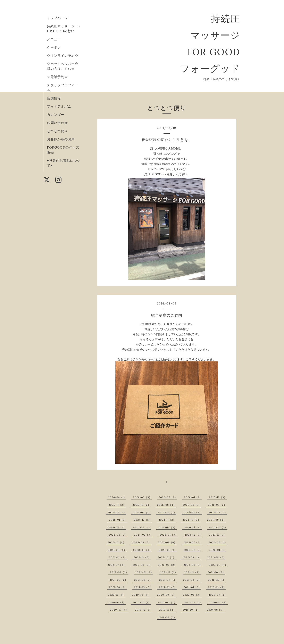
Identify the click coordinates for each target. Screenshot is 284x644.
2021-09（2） (118, 580)
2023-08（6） (167, 542)
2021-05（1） (217, 580)
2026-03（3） (142, 497)
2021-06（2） (192, 580)
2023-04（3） (143, 550)
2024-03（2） (118, 535)
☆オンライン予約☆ (63, 56)
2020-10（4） (141, 595)
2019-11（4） (168, 610)
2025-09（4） (166, 505)
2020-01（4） (119, 610)
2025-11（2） (117, 505)
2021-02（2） (168, 587)
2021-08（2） (143, 580)
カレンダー (56, 115)
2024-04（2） (218, 527)
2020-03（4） (193, 602)
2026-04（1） (117, 497)
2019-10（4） (191, 610)
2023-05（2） (117, 550)
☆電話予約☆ (57, 77)
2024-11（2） (167, 520)
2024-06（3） (167, 527)
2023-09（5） (142, 542)
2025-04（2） (167, 512)
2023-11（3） (218, 535)
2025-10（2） (141, 505)
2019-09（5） (216, 610)
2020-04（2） (167, 602)
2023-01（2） (218, 550)
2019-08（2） (167, 617)
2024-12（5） (143, 520)
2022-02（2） (119, 572)
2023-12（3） (193, 535)
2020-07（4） (218, 595)
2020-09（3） (167, 595)
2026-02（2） (168, 497)
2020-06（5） (116, 602)
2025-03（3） (193, 512)
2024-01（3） (169, 535)
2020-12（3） (217, 587)
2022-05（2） (167, 565)
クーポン (54, 47)
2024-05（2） (193, 527)
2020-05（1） (142, 602)
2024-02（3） (143, 535)
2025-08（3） (192, 505)
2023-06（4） (218, 542)
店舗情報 (54, 98)
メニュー (54, 39)
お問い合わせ (57, 123)
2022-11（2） (142, 557)
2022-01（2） (144, 572)
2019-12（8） (144, 610)
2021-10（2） (216, 572)
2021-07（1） (168, 580)
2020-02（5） (218, 602)
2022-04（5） (193, 565)
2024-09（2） (216, 520)
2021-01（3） (192, 587)
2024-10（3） (191, 520)
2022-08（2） (216, 557)
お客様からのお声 (61, 139)
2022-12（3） (118, 557)
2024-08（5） (117, 527)
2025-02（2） (218, 512)
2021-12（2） (169, 572)
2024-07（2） (142, 527)
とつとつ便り (57, 131)
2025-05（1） (142, 512)
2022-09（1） (191, 557)
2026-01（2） (193, 497)
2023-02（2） (193, 550)
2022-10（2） (167, 557)
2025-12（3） (218, 497)
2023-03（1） (168, 550)
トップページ (57, 18)
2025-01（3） (118, 520)
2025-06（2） (117, 512)
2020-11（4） (116, 595)
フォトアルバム (59, 106)
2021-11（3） (193, 572)
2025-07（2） (217, 505)
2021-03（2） (143, 587)
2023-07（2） (193, 542)
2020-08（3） (192, 595)
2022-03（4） (218, 565)
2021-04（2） (118, 587)
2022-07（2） (117, 565)
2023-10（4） (117, 542)
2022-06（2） (142, 565)
